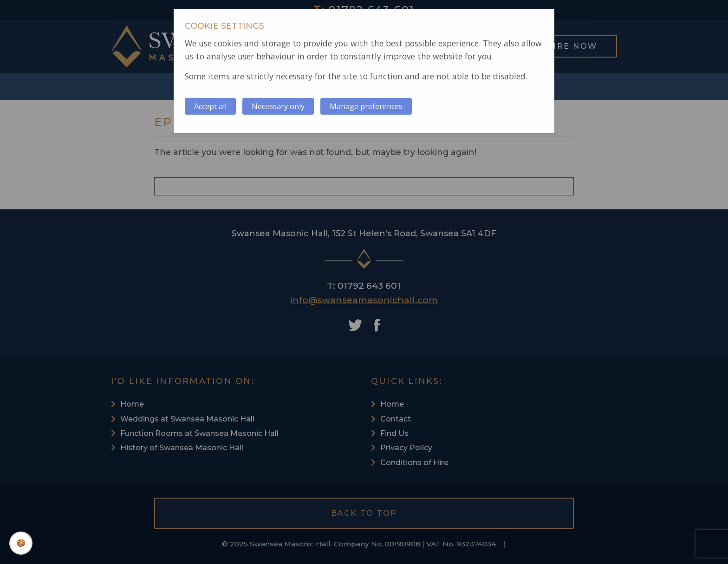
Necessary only (278, 106)
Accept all (210, 106)
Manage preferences (366, 106)
